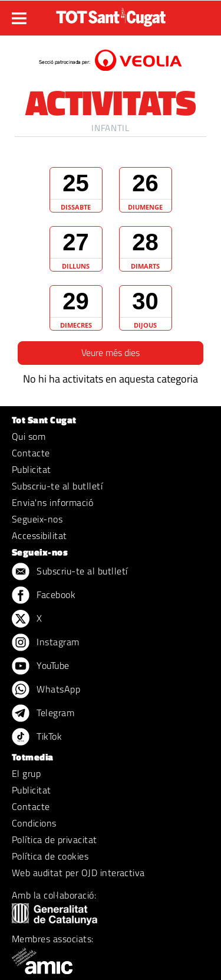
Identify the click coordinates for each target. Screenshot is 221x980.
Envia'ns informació (52, 502)
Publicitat (32, 469)
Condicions (34, 823)
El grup (26, 773)
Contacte (31, 453)
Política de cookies (50, 856)
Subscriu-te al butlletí (57, 486)
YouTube (41, 667)
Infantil (110, 128)
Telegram (43, 714)
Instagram (46, 643)
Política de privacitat (55, 839)
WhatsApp (46, 690)
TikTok (37, 737)
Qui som (29, 436)
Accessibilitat (39, 535)
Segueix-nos (37, 519)
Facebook (44, 596)
